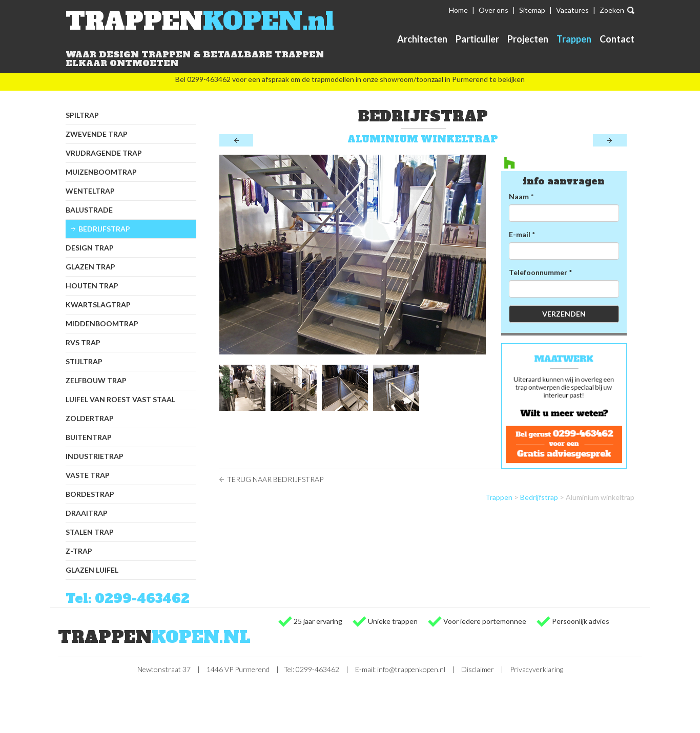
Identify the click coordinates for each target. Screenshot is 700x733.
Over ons (493, 10)
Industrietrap (95, 456)
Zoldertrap (90, 418)
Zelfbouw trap (96, 380)
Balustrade (89, 210)
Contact (617, 39)
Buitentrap (89, 437)
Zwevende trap (97, 134)
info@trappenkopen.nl (411, 669)
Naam (519, 196)
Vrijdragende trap (104, 153)
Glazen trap (90, 267)
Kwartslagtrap (98, 305)
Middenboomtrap (102, 323)
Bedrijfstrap (104, 229)
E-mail (520, 234)
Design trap (90, 248)
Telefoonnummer (538, 272)
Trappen (574, 39)
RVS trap (83, 342)
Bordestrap (90, 494)
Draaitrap (87, 513)
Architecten (422, 39)
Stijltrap (84, 361)
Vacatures (572, 10)
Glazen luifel (92, 570)
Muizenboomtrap (101, 172)
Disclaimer (478, 669)
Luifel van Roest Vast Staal (120, 399)
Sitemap (532, 10)
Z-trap (79, 551)
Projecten (528, 39)
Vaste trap (88, 475)
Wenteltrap (90, 191)
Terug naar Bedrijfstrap (275, 479)
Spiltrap (82, 115)
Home (458, 10)
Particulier (477, 39)
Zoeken (612, 10)
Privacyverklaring (537, 669)
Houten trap (92, 286)
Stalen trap (90, 532)
